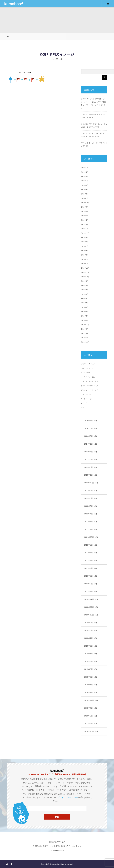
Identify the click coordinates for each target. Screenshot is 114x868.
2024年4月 (85, 172)
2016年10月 (85, 342)
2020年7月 (85, 290)
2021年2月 (85, 259)
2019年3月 (85, 320)
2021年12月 (85, 233)
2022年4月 (85, 220)
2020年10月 (85, 277)
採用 (82, 408)
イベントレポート (87, 368)
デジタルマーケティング (89, 390)
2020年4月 (85, 303)
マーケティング (86, 399)
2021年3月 (85, 255)
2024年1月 (85, 181)
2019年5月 (85, 312)
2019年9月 (85, 307)
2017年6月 (85, 338)
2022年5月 (85, 216)
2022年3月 (85, 224)
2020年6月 (85, 294)
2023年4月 (85, 190)
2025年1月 (85, 168)
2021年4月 (85, 251)
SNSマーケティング (88, 364)
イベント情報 (86, 373)
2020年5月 (85, 299)
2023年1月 (85, 198)
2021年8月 (85, 242)
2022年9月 (85, 207)
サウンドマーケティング (89, 386)
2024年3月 (85, 177)
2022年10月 (85, 203)
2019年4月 (85, 316)
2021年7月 (85, 246)
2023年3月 (85, 194)
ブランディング (86, 394)
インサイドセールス (88, 377)
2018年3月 (85, 333)
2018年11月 (85, 325)
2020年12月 (85, 268)
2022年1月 (85, 229)
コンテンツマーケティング (90, 381)
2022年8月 (85, 211)
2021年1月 (85, 264)
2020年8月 (85, 285)
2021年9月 (85, 238)
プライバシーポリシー (68, 797)
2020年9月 (85, 281)
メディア (84, 403)
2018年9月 (85, 329)
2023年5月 (85, 185)
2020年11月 (85, 272)
